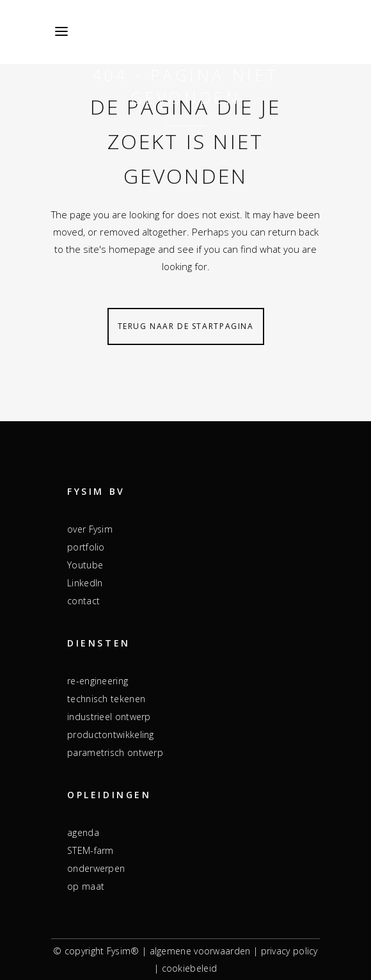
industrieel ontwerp (109, 717)
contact (83, 601)
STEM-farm (91, 850)
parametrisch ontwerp (115, 752)
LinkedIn (85, 583)
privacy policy (289, 951)
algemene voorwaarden (200, 951)
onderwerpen (96, 868)
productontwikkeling (111, 735)
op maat (86, 886)
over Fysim (90, 529)
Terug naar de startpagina (186, 326)
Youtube (85, 565)
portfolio (86, 547)
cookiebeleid (190, 968)
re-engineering (98, 681)
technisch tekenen (106, 699)
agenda (83, 832)
